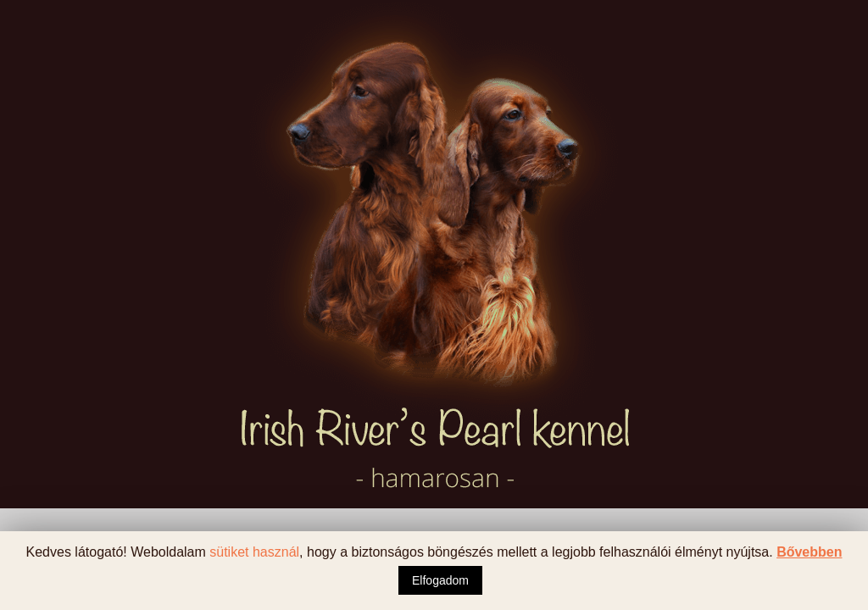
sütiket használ (254, 552)
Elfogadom (440, 580)
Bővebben (809, 552)
